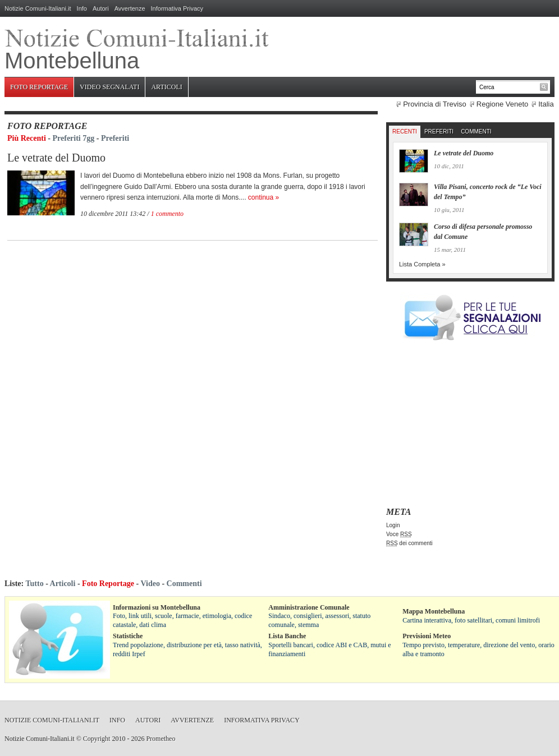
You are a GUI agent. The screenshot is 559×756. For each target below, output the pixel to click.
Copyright (97, 739)
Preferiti (115, 138)
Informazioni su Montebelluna (157, 607)
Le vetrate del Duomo (56, 158)
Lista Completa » (422, 264)
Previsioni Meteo (427, 636)
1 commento (167, 214)
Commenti (476, 132)
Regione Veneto (503, 104)
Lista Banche (287, 636)
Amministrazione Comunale (309, 607)
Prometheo (161, 739)
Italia (546, 104)
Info (82, 8)
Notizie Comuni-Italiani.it (38, 8)
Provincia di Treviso (435, 104)
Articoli (166, 87)
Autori (101, 8)
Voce (399, 534)
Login (393, 525)
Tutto (34, 584)
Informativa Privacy (177, 8)
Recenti (405, 132)
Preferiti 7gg (74, 138)
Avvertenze (130, 8)
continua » (264, 197)
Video (150, 584)
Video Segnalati (109, 87)
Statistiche (128, 636)
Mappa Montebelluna (434, 611)
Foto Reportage (39, 87)
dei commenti (409, 543)
